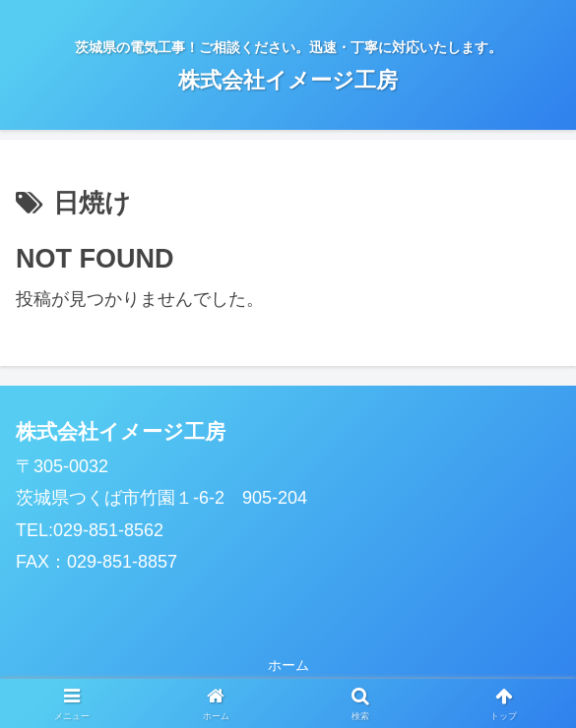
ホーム (288, 665)
